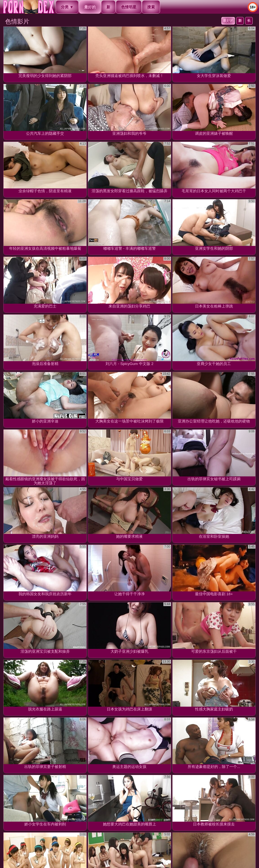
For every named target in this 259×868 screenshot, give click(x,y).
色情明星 (129, 7)
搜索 (151, 7)
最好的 (228, 21)
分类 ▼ (67, 7)
